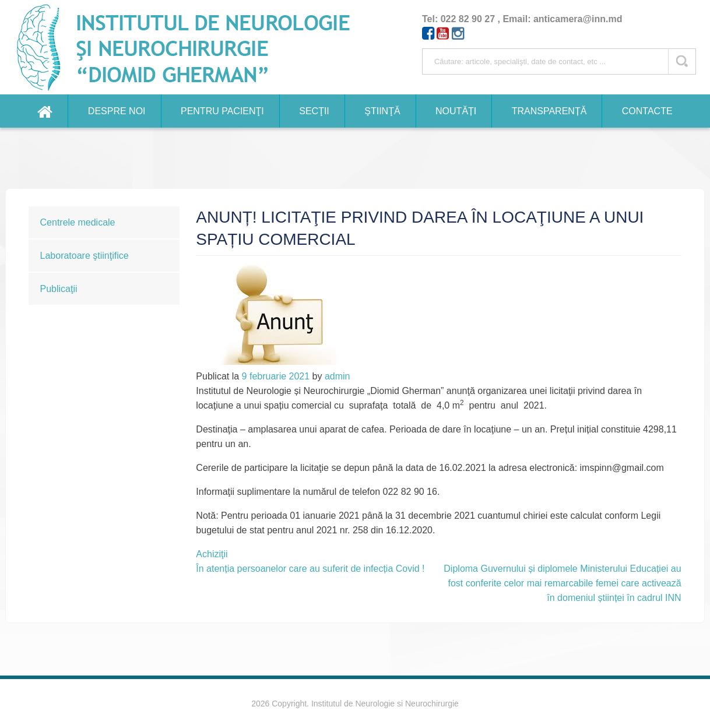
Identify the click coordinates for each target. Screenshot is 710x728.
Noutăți (456, 111)
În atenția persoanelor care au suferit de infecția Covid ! (310, 569)
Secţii (314, 111)
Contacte (647, 111)
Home (45, 111)
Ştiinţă (382, 111)
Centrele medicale (78, 222)
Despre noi (117, 111)
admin (338, 376)
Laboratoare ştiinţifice (85, 256)
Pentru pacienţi (222, 111)
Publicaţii (59, 289)
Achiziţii (212, 554)
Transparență (549, 111)
